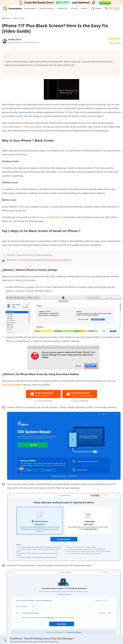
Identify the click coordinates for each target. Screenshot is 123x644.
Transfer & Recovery (46, 8)
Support (96, 8)
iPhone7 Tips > (20, 18)
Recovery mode (44, 217)
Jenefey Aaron (15, 39)
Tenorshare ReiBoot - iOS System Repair (22, 127)
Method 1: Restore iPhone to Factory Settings (30, 255)
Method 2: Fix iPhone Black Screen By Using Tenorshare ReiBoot (39, 260)
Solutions (84, 8)
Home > (8, 18)
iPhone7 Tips (33, 42)
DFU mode (61, 217)
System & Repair (30, 8)
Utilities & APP (62, 8)
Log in (116, 8)
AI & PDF (74, 8)
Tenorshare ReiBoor (12, 385)
